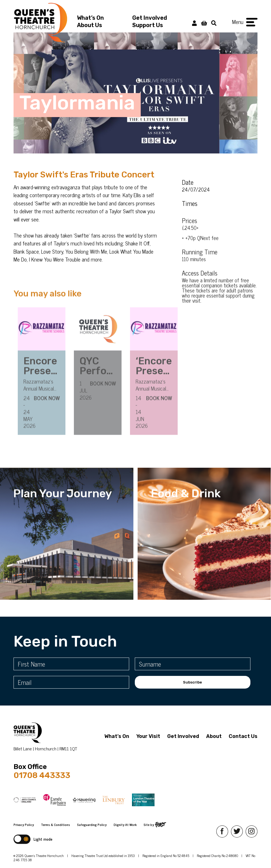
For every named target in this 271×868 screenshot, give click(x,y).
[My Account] (194, 23)
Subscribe (192, 682)
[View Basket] (204, 23)
